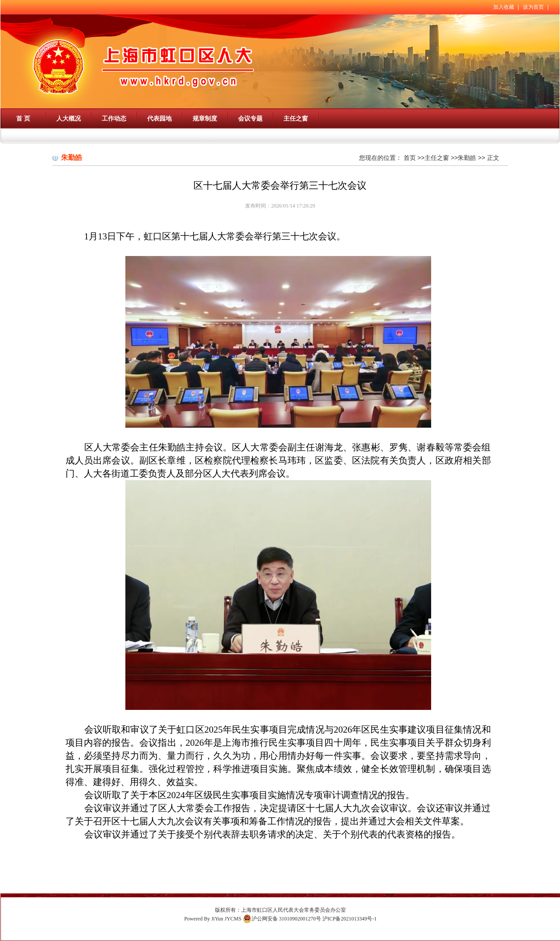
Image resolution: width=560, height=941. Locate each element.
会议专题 (250, 118)
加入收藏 (504, 7)
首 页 (23, 118)
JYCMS (233, 919)
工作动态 (114, 118)
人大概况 (69, 118)
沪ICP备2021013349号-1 (350, 919)
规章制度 (205, 118)
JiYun (217, 919)
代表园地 (159, 118)
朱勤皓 (467, 158)
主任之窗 (296, 118)
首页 (410, 158)
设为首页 (533, 7)
